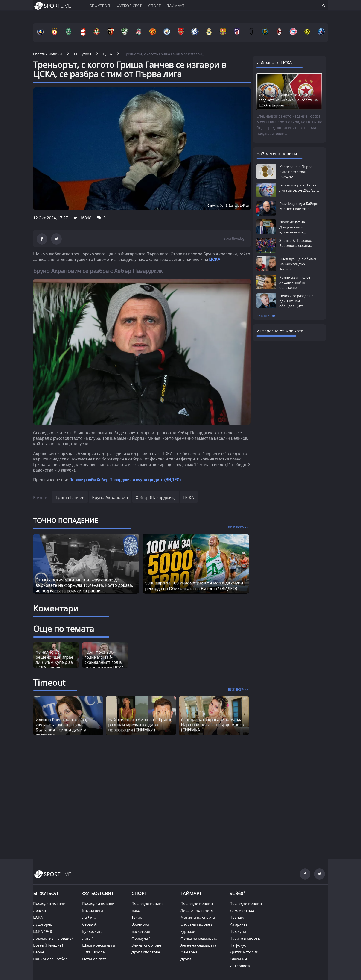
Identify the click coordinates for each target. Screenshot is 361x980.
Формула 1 (141, 938)
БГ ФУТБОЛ (100, 6)
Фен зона (189, 952)
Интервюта (240, 966)
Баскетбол (141, 931)
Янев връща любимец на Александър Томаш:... (298, 264)
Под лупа (238, 931)
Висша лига (93, 910)
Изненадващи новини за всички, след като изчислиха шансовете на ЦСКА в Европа (288, 100)
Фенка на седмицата (199, 938)
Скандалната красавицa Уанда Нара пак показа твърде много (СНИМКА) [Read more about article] (212, 725)
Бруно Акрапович (110, 497)
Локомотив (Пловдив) (53, 938)
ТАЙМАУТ (191, 893)
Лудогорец (43, 924)
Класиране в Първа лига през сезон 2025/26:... (296, 172)
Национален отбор (50, 959)
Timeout (49, 683)
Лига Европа (93, 952)
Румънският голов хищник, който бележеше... (295, 282)
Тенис (137, 917)
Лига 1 (88, 938)
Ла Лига (89, 917)
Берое (39, 952)
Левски (39, 910)
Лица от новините (197, 910)
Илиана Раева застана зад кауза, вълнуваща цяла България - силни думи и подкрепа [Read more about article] (62, 727)
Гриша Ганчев (70, 497)
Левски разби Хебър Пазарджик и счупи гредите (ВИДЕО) (125, 480)
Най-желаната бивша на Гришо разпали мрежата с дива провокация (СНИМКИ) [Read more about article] (140, 725)
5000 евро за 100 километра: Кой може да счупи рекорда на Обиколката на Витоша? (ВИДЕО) (194, 586)
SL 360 (238, 893)
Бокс (136, 910)
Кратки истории (244, 952)
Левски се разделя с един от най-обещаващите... (296, 301)
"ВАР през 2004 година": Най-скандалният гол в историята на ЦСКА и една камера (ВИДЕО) (104, 665)
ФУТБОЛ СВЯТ (98, 893)
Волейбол (140, 924)
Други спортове (146, 952)
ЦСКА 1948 (43, 931)
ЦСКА (215, 259)
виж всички (266, 316)
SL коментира (242, 910)
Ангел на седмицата (198, 945)
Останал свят (94, 959)
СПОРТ (139, 893)
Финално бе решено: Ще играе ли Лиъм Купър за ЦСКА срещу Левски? (54, 662)
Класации (238, 959)
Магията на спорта (198, 917)
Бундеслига (92, 931)
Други (186, 959)
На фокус (238, 945)
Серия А (89, 924)
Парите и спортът (246, 938)
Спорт (154, 6)
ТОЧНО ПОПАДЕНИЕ (66, 520)
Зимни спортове (146, 945)
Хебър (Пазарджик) (156, 497)
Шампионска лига (99, 945)
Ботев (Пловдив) (48, 945)
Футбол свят (129, 6)
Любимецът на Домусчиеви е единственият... (293, 227)
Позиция (237, 917)
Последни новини (49, 903)
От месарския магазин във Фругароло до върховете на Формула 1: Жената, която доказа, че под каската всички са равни (84, 585)
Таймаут (176, 6)
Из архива (239, 924)
